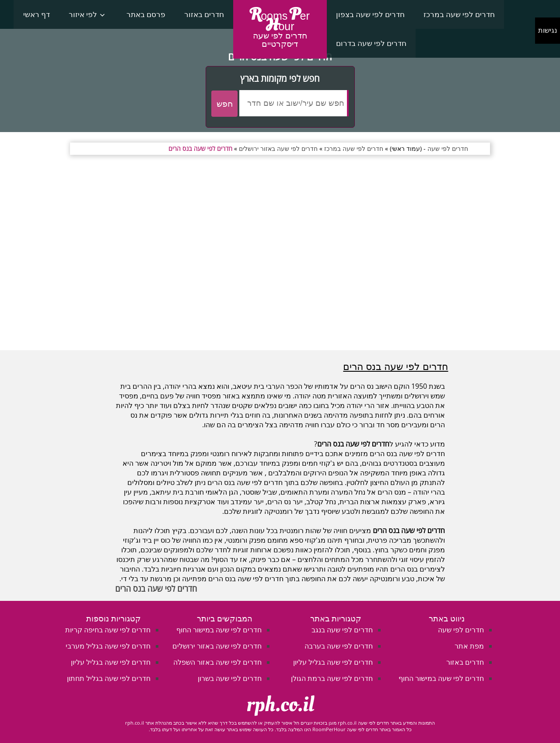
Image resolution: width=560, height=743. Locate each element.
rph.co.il (280, 705)
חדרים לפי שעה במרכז (459, 14)
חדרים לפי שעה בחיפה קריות (108, 630)
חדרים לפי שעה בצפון (370, 14)
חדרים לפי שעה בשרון (230, 678)
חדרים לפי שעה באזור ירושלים (217, 646)
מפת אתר (469, 646)
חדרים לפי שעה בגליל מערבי (108, 646)
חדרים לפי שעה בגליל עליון (333, 662)
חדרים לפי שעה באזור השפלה (217, 662)
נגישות (548, 30)
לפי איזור (83, 14)
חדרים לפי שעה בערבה (339, 646)
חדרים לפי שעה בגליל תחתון (109, 678)
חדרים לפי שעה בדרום (371, 43)
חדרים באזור (204, 14)
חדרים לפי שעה (461, 630)
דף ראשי (37, 14)
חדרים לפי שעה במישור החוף (441, 678)
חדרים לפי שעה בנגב (342, 630)
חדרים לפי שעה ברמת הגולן (332, 678)
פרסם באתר (146, 14)
